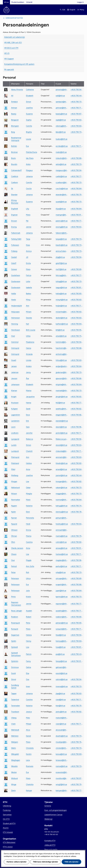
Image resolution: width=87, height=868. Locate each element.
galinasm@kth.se (62, 667)
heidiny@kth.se (62, 524)
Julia (28, 591)
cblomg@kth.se (62, 126)
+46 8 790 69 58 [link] (77, 578)
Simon (29, 102)
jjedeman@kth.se (62, 372)
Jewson (14, 378)
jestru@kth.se (61, 712)
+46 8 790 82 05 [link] (77, 542)
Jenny (28, 372)
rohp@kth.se (61, 572)
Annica (29, 251)
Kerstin (29, 754)
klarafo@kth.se (62, 245)
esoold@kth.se (62, 673)
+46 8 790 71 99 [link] (77, 566)
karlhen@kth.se (62, 324)
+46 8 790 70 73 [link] (77, 281)
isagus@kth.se (61, 287)
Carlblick (15, 176)
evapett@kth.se (62, 584)
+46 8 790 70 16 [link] (77, 182)
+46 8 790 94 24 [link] (77, 170)
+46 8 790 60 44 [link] (77, 300)
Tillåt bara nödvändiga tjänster (45, 862)
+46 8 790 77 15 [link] (77, 176)
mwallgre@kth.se (62, 742)
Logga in (80, 2)
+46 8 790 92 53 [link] (77, 439)
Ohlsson (14, 530)
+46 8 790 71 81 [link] (77, 306)
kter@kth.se (60, 706)
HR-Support (9, 59)
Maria (28, 215)
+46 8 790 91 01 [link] (77, 661)
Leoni (13, 427)
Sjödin (14, 641)
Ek (12, 189)
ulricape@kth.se (62, 578)
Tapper (14, 693)
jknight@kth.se (62, 397)
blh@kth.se (60, 330)
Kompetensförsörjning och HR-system (19, 64)
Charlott (29, 451)
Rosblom (15, 617)
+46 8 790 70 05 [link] (77, 164)
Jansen (14, 366)
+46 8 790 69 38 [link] (77, 617)
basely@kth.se (61, 114)
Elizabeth (30, 96)
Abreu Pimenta (17, 90)
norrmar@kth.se (62, 500)
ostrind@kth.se (62, 679)
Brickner (14, 152)
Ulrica (28, 578)
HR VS (7, 53)
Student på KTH (9, 823)
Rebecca (29, 439)
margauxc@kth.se (62, 170)
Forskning (7, 810)
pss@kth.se (60, 654)
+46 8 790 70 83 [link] (77, 488)
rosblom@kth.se (62, 617)
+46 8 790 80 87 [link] (77, 754)
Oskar (28, 488)
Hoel (13, 336)
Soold (13, 673)
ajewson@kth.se (62, 378)
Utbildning (7, 806)
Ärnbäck (14, 102)
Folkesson (15, 245)
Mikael (29, 724)
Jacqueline (30, 397)
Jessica (29, 712)
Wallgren (15, 742)
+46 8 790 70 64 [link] (77, 766)
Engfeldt (15, 209)
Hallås (14, 294)
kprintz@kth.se (62, 597)
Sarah (28, 409)
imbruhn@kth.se (62, 158)
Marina (29, 391)
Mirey (28, 300)
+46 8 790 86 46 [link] (77, 158)
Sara (28, 427)
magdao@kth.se (62, 560)
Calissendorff (16, 170)
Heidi (28, 524)
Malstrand (15, 463)
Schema (48, 806)
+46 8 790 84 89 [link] (77, 469)
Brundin (14, 164)
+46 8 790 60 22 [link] (77, 312)
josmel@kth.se (62, 475)
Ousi (13, 560)
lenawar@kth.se (62, 760)
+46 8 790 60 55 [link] (77, 457)
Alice (28, 730)
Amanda (29, 354)
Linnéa (29, 360)
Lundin (14, 445)
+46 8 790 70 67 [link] (77, 686)
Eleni (28, 512)
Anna (28, 469)
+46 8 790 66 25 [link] (77, 378)
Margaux (29, 170)
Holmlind (15, 342)
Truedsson (15, 712)
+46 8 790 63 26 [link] (77, 227)
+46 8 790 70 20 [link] (77, 245)
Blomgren (15, 126)
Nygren (14, 506)
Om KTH (6, 819)
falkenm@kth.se (62, 233)
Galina (28, 667)
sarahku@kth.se (62, 409)
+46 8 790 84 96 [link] (77, 209)
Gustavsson (16, 281)
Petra (28, 623)
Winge (14, 784)
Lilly (28, 209)
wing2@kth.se (61, 784)
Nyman (14, 518)
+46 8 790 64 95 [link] (77, 524)
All (12, 96)
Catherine (30, 90)
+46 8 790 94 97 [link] (77, 635)
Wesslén (14, 766)
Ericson (14, 221)
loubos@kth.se (62, 139)
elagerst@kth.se (62, 415)
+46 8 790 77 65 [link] (77, 275)
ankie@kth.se (61, 164)
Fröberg (14, 251)
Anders (29, 366)
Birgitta (29, 132)
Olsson (14, 554)
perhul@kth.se (61, 566)
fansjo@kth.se (61, 661)
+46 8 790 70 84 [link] (77, 597)
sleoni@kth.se (61, 427)
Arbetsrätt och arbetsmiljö (14, 37)
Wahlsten (15, 736)
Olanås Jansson (17, 548)
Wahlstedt (15, 730)
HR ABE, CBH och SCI (13, 42)
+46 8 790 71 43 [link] (77, 146)
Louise (29, 139)
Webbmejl (48, 819)
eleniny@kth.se (62, 512)
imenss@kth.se (62, 686)
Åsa (27, 378)
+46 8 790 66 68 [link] (77, 415)
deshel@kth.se (62, 318)
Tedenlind (15, 700)
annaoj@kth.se (62, 548)
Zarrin (13, 790)
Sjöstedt (14, 647)
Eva (27, 146)
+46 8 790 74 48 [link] (77, 506)
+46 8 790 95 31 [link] (77, 330)
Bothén (14, 146)
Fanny (28, 661)
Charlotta (30, 784)
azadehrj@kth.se (62, 611)
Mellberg (15, 475)
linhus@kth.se (61, 360)
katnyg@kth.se (62, 506)
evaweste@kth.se (62, 772)
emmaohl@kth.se (62, 530)
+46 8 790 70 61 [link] (77, 736)
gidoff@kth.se (61, 263)
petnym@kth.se (62, 518)
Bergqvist (15, 120)
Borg (13, 132)
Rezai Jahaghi (17, 611)
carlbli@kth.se (61, 176)
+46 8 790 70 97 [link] (77, 102)
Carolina (29, 542)
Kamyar (29, 790)
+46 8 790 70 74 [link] (77, 494)
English (72, 10)
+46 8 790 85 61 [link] (77, 294)
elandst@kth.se (62, 421)
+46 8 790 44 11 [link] (77, 96)
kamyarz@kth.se (62, 790)
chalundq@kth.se (62, 451)
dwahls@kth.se (62, 736)
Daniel (28, 736)
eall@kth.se (60, 96)
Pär (27, 221)
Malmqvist (15, 457)
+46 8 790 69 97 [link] (77, 623)
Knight (14, 397)
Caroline (29, 700)
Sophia (29, 120)
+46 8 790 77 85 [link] (77, 790)
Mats (28, 718)
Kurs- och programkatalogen (56, 810)
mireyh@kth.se (62, 300)
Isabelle (29, 287)
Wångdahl (15, 754)
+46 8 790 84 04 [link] (77, 189)
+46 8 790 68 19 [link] (77, 348)
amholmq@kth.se (62, 354)
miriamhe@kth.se (62, 312)
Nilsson (14, 494)
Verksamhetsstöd (14, 18)
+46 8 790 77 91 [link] (77, 604)
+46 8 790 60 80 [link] (77, 126)
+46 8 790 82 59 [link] (77, 481)
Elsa (28, 673)
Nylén (13, 512)
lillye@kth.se (61, 209)
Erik (27, 421)
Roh (28, 572)
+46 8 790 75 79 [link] (77, 336)
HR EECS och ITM (11, 48)
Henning (15, 324)
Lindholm (15, 433)
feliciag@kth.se (62, 275)
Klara (28, 245)
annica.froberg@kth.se (62, 251)
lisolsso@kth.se (62, 554)
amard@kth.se (61, 469)
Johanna (29, 176)
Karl (27, 324)
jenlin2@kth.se (62, 433)
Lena (28, 760)
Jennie (29, 227)
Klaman (14, 391)
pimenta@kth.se (62, 90)
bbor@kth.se (61, 132)
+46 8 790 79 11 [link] (77, 195)
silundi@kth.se (61, 445)
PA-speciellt (9, 69)
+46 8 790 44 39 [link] (77, 475)
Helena (29, 635)
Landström (15, 421)
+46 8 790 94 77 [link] (77, 257)
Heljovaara (15, 312)
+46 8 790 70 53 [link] (77, 202)
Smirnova (15, 667)
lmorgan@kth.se (62, 481)
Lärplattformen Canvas (53, 815)
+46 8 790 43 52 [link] (77, 654)
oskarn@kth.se (61, 488)
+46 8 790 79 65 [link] (77, 784)
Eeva (28, 415)
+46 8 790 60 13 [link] (77, 120)
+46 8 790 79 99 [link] (77, 706)
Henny (29, 641)
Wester (14, 772)
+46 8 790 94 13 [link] (77, 90)
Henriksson (16, 330)
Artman (14, 108)
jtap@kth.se (60, 693)
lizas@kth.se (61, 647)
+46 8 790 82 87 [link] (77, 463)
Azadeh (29, 611)
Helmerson (15, 318)
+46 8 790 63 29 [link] (77, 445)
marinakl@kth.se (62, 391)
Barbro (29, 294)
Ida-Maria (30, 158)
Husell (14, 360)
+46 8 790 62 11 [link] (77, 409)
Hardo (14, 300)
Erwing (14, 227)
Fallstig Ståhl (16, 239)
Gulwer (14, 269)
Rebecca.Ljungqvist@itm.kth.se (62, 439)
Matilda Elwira (32, 152)
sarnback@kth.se (62, 102)
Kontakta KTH (50, 841)
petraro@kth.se (62, 623)
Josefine (29, 108)
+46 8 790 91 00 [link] (77, 215)
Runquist (15, 629)
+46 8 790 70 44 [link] (77, 748)
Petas (13, 572)
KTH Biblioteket (9, 842)
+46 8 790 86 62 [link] (77, 584)
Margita (29, 494)
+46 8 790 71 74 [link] (77, 611)
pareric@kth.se (62, 221)
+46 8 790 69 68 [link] (77, 269)
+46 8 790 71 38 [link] (77, 433)
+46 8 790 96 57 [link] (77, 560)
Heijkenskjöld (16, 306)
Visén (13, 724)
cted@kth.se (61, 700)
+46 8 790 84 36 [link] (77, 324)
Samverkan (7, 815)
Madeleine (30, 342)
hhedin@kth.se (62, 463)
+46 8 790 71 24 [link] (77, 108)
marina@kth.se (62, 536)
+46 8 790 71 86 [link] (77, 451)
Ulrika (28, 336)
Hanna (29, 348)
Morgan (14, 481)
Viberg (14, 718)
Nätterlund (15, 488)
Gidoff (14, 263)
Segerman (15, 635)
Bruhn (13, 158)
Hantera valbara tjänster (17, 862)
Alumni (6, 828)
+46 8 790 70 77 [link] (77, 251)
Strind (14, 679)
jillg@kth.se (60, 257)
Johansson (15, 384)
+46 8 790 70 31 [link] (77, 372)
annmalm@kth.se (62, 457)
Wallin (14, 748)
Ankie (28, 164)
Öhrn (13, 542)
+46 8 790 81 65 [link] (77, 647)
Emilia (28, 263)
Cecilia (29, 189)
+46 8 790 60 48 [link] (77, 693)
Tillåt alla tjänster (71, 862)
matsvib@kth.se (62, 718)
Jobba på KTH (50, 845)
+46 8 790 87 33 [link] (77, 114)
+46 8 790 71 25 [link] (77, 724)
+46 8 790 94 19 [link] (77, 342)
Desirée (29, 318)
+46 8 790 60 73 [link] (77, 360)
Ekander (14, 195)
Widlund (14, 778)
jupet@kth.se (61, 591)
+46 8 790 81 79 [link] (77, 287)
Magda (29, 560)
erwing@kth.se (62, 227)
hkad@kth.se (61, 635)
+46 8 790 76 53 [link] (77, 742)
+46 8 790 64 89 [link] (77, 366)
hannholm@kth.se (62, 348)
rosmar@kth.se (62, 766)
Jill (27, 257)
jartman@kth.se (62, 108)
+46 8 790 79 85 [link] (77, 536)
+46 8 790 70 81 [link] (77, 572)
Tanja (28, 239)
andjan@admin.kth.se (62, 366)
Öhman (14, 536)
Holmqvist (15, 348)
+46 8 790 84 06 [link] (77, 641)
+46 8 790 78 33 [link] (77, 512)
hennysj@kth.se (62, 641)
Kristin (28, 597)
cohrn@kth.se (61, 542)
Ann (28, 306)
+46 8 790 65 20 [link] (77, 397)
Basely (14, 114)
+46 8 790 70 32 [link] (77, 239)
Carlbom (15, 182)
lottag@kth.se (61, 281)
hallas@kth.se (61, 294)
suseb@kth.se (61, 202)
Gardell (14, 257)
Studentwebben (18, 2)
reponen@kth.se (62, 604)
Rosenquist (16, 623)
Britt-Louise (31, 330)
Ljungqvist (15, 439)
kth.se (6, 2)
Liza (28, 647)
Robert (29, 617)
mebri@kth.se (61, 152)
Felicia (29, 275)
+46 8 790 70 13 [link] (77, 391)
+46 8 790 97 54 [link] (77, 778)
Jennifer (29, 433)
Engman (14, 215)
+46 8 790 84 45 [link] (77, 591)
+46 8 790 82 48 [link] (77, 712)
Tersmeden (16, 706)
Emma (28, 530)
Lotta (28, 281)
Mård (13, 469)
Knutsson (15, 403)
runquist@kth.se (62, 629)
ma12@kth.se (61, 269)
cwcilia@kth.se (62, 189)
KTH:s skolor (8, 847)
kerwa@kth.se (61, 754)
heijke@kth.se (61, 306)
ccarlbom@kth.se (62, 182)
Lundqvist (15, 451)
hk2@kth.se (60, 403)
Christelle (30, 748)
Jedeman (15, 372)
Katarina (29, 506)
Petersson (15, 578)
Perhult (14, 566)
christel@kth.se (62, 748)
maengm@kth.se (62, 215)
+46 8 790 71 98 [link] (77, 629)
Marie (28, 500)
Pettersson (15, 584)
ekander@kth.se (62, 195)
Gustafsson (16, 275)
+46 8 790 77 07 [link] (77, 403)
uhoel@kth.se (61, 336)
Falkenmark (16, 233)
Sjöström (15, 661)
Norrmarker (16, 500)
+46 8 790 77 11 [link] (77, 221)
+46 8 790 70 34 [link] (77, 132)
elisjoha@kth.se (62, 384)
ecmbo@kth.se (62, 146)
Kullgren (14, 409)
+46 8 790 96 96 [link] (77, 427)
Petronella (30, 518)
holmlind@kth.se (62, 342)
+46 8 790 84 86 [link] (77, 500)
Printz (13, 597)
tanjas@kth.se (61, 239)
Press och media (51, 849)
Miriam (29, 312)
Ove (28, 679)
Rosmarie (30, 766)
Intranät (29, 2)
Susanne (29, 114)
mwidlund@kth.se (62, 778)
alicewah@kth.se (62, 730)
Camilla (29, 126)
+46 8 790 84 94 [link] (77, 384)
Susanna (29, 202)
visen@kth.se (61, 724)
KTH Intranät (8, 832)
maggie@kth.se (62, 494)
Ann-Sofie (30, 566)
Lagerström (16, 415)
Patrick (29, 654)
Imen (28, 686)
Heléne (29, 463)
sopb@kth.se (61, 120)
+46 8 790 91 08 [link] (77, 548)
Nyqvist (14, 524)
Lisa (27, 481)
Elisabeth (30, 384)
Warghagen (16, 760)
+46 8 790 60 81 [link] (77, 318)
